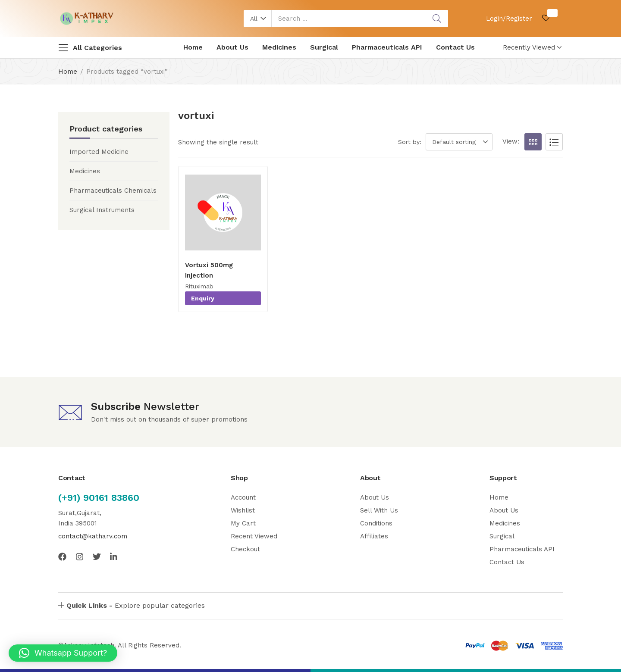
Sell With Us (379, 510)
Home (193, 47)
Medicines (279, 47)
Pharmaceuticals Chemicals (113, 191)
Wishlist (243, 510)
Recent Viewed (254, 536)
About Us (232, 47)
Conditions (376, 523)
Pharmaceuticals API (387, 47)
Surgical (324, 47)
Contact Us (455, 47)
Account (243, 497)
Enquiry (203, 298)
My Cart (243, 523)
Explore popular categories (136, 605)
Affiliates (374, 536)
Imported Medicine (99, 152)
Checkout (245, 549)
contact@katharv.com (93, 536)
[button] (258, 19)
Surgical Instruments (102, 210)
